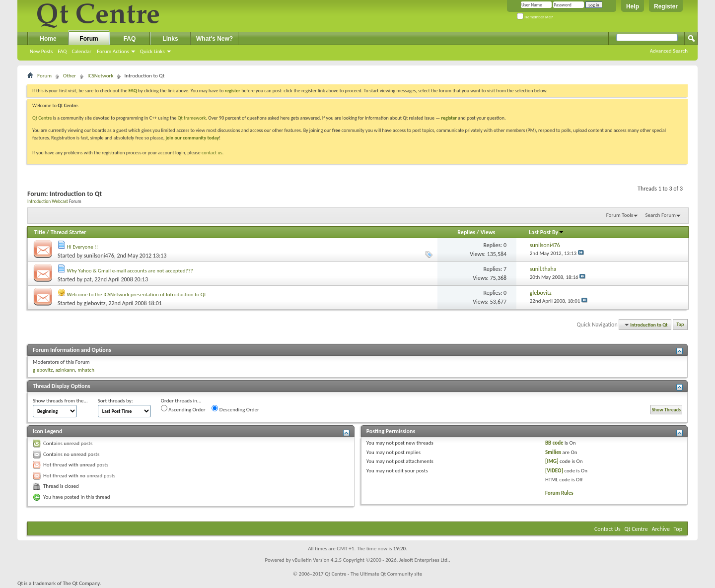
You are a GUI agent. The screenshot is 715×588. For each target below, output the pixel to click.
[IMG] (552, 461)
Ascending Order (183, 409)
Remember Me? (535, 17)
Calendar (81, 51)
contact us (212, 153)
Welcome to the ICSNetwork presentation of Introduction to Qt (137, 294)
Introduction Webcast (48, 201)
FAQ (62, 51)
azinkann (65, 370)
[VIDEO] (554, 471)
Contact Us (608, 529)
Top (680, 325)
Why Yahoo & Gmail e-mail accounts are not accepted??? (130, 271)
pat (88, 279)
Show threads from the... (60, 401)
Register (666, 6)
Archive (661, 529)
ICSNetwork (100, 76)
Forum (89, 39)
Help (633, 6)
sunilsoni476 (99, 256)
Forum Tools (620, 215)
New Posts (41, 51)
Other (70, 76)
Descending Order (235, 409)
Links (170, 39)
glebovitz (95, 303)
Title (40, 232)
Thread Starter (69, 232)
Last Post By (546, 232)
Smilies (553, 452)
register (449, 118)
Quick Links (152, 51)
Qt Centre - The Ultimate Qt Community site (373, 574)
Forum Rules (559, 493)
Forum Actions (113, 51)
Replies (466, 232)
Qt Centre (42, 118)
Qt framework (192, 118)
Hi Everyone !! (83, 247)
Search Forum (661, 215)
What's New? (214, 39)
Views (488, 232)
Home (48, 39)
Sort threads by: (115, 401)
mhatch (86, 370)
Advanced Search (669, 51)
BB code (554, 443)
